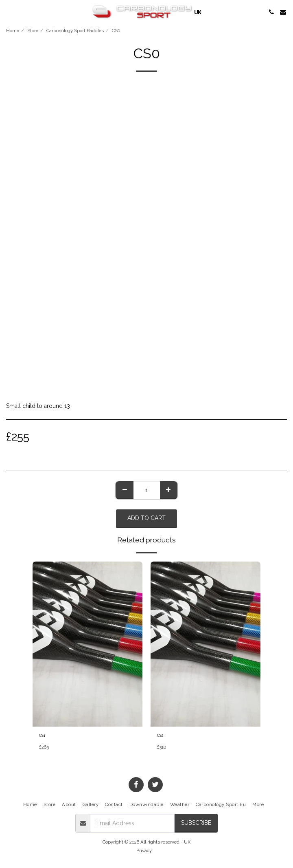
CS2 (160, 736)
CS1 (42, 736)
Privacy (144, 850)
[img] (87, 644)
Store (33, 31)
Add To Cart (146, 518)
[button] (9, 12)
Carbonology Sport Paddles (75, 31)
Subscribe (196, 823)
